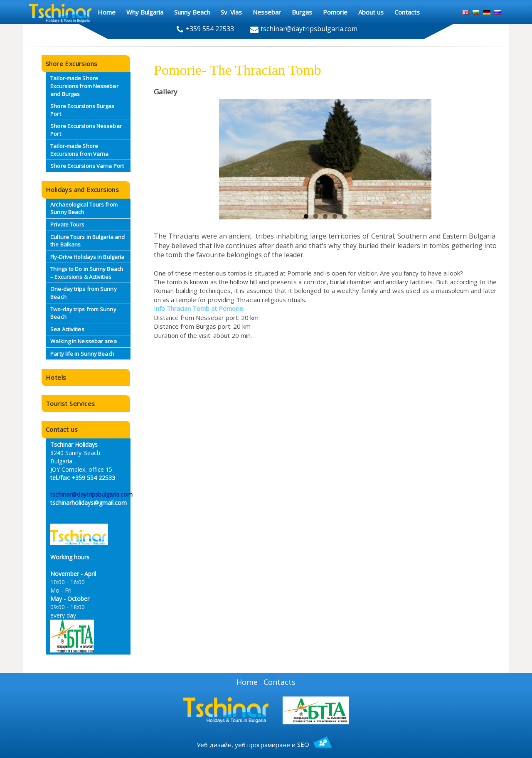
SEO (316, 744)
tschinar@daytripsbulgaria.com (91, 494)
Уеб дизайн (214, 744)
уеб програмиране (262, 744)
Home (247, 682)
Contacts (280, 682)
